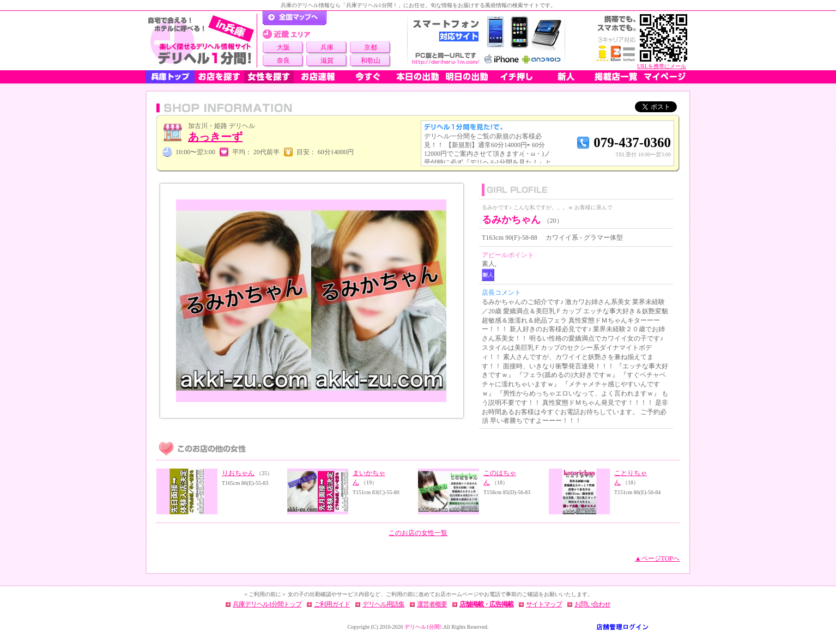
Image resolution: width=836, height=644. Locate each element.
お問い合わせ (592, 604)
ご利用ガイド (332, 604)
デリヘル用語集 (383, 604)
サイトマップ (544, 604)
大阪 (283, 47)
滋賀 (327, 60)
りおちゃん (238, 473)
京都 (371, 47)
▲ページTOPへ (657, 558)
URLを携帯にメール (662, 66)
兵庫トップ (170, 77)
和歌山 (371, 60)
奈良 (283, 60)
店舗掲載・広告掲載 (486, 604)
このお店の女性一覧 (418, 533)
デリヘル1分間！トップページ (295, 18)
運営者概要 (432, 604)
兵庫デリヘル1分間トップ (267, 604)
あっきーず (215, 137)
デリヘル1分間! (423, 627)
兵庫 (327, 47)
